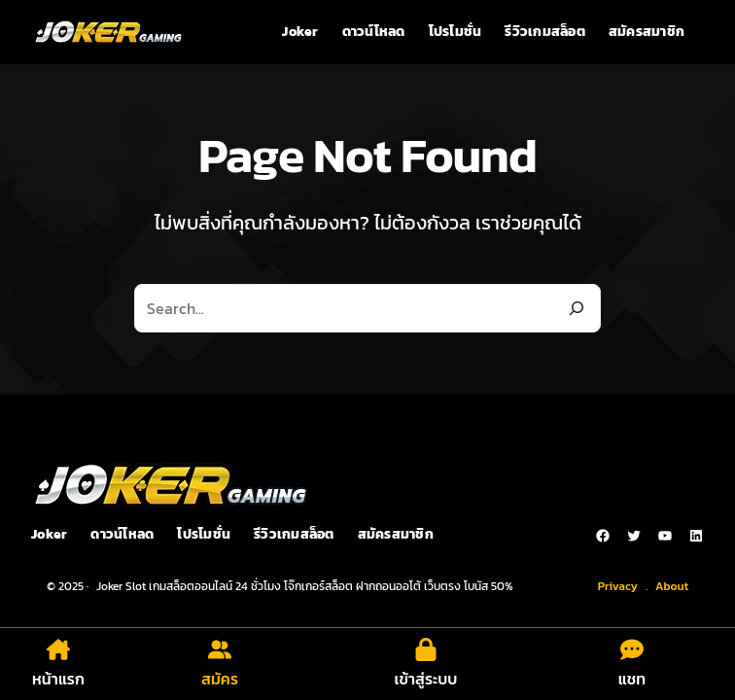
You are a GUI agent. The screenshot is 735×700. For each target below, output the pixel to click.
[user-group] (220, 649)
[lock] (426, 649)
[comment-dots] (632, 649)
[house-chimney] (58, 649)
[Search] (577, 308)
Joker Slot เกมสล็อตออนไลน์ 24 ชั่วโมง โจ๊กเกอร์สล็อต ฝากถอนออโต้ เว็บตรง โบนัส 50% (305, 586)
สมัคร (220, 679)
